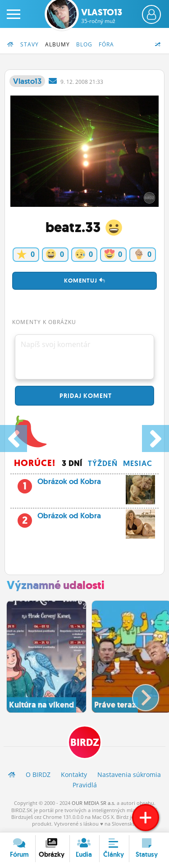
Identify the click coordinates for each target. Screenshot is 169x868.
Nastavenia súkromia (129, 774)
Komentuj (85, 281)
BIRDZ (85, 742)
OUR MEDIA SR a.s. (94, 803)
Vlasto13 (102, 16)
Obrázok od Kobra (94, 484)
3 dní (72, 463)
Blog (84, 44)
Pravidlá (85, 785)
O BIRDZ (38, 774)
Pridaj (85, 396)
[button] (138, 694)
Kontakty (74, 774)
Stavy (30, 44)
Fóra (106, 44)
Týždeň (103, 463)
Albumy (57, 44)
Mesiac (138, 463)
